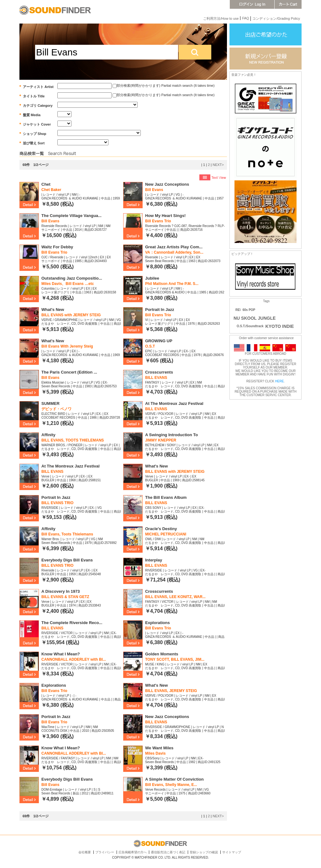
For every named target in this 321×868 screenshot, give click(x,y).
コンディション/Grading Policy (276, 18)
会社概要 (85, 852)
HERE (280, 381)
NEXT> (218, 165)
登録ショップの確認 (204, 852)
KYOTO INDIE (280, 326)
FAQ (245, 18)
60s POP (249, 310)
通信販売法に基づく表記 (168, 852)
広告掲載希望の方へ (133, 852)
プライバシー (105, 852)
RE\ (238, 310)
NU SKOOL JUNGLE (255, 318)
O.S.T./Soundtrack (249, 326)
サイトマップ (232, 852)
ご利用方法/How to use (221, 18)
